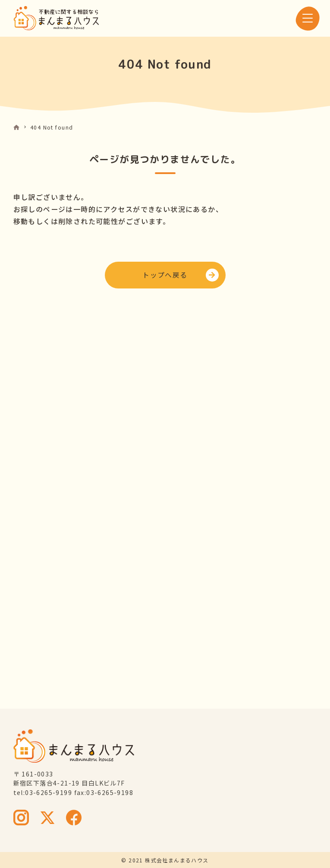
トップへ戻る (165, 275)
